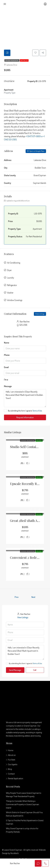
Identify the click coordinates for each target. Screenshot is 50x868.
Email (6, 368)
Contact (11, 774)
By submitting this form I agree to (23, 411)
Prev (17, 597)
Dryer (9, 270)
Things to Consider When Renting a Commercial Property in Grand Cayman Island (22, 805)
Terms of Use (37, 411)
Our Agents (13, 765)
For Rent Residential (12, 61)
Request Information (25, 418)
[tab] (7, 53)
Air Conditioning (14, 263)
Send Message (15, 670)
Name (7, 343)
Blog (10, 769)
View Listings (40, 314)
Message (8, 387)
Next (33, 597)
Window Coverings (15, 300)
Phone (7, 355)
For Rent (12, 760)
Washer (10, 293)
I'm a (6, 380)
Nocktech (15, 854)
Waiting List (24, 61)
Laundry (11, 278)
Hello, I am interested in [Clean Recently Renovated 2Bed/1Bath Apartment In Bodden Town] (25, 398)
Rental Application (16, 779)
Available (39, 441)
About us (12, 755)
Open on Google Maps (36, 151)
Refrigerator (12, 285)
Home (11, 751)
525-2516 (23, 325)
